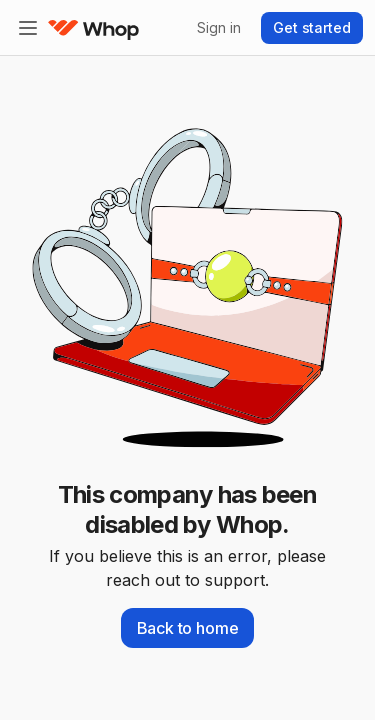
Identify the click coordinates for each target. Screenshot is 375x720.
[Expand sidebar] (28, 28)
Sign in (218, 27)
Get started (312, 27)
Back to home (188, 628)
